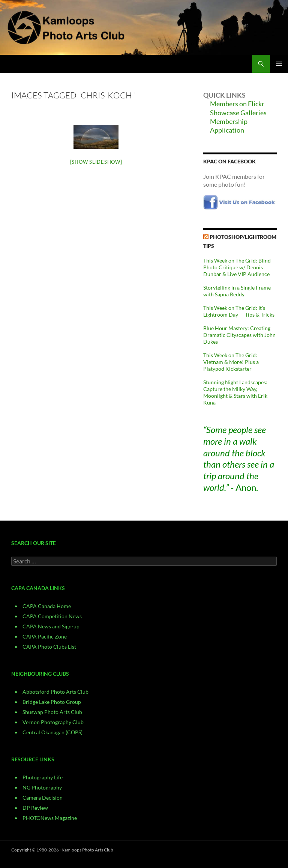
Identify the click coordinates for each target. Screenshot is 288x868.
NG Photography (42, 787)
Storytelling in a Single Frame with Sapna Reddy (237, 291)
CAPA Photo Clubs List (49, 647)
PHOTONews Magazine (50, 818)
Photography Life (43, 777)
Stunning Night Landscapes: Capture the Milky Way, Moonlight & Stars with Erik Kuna (235, 392)
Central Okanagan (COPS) (52, 732)
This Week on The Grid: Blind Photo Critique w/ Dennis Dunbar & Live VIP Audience (237, 267)
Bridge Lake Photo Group (52, 702)
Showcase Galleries (238, 113)
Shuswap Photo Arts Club (52, 712)
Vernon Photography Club (53, 722)
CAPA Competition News (52, 616)
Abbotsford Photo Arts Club (55, 692)
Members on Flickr (237, 104)
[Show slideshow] (96, 162)
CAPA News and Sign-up (51, 626)
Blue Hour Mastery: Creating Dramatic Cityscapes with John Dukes (239, 335)
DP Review (35, 808)
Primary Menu (279, 64)
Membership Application (229, 126)
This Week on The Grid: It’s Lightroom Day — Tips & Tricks (239, 311)
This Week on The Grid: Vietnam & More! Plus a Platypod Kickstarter (231, 362)
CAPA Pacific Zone (45, 636)
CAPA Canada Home (47, 606)
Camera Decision (43, 798)
